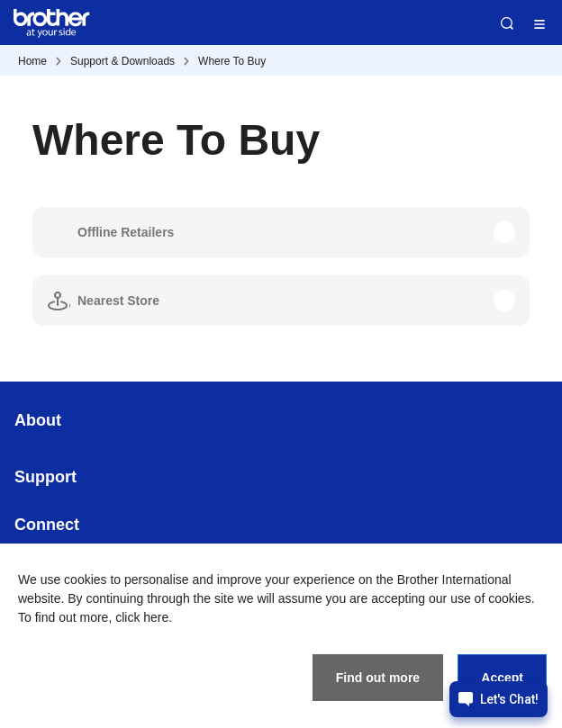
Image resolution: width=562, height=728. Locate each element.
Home (32, 61)
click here (142, 617)
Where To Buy (232, 61)
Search (507, 23)
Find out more (378, 678)
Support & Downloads (122, 61)
